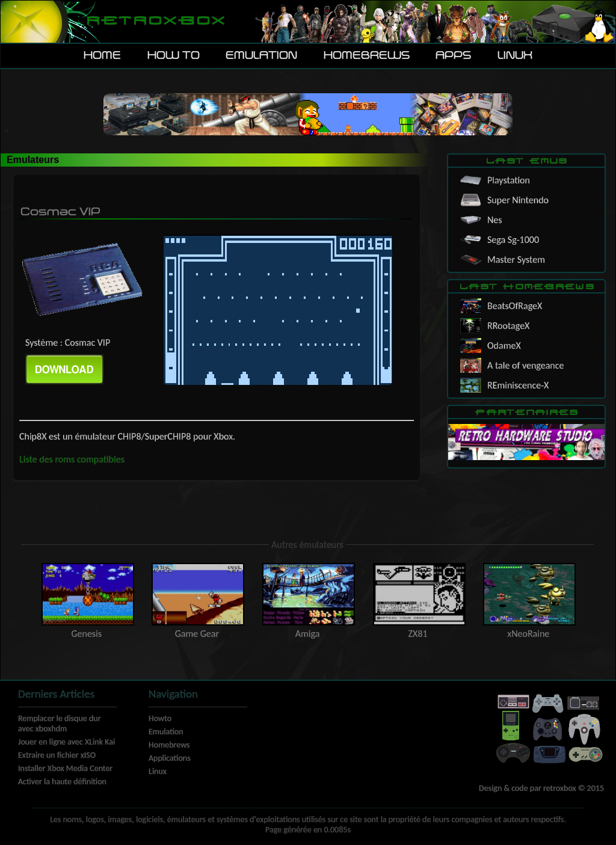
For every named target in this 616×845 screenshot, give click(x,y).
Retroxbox (155, 21)
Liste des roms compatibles (72, 459)
